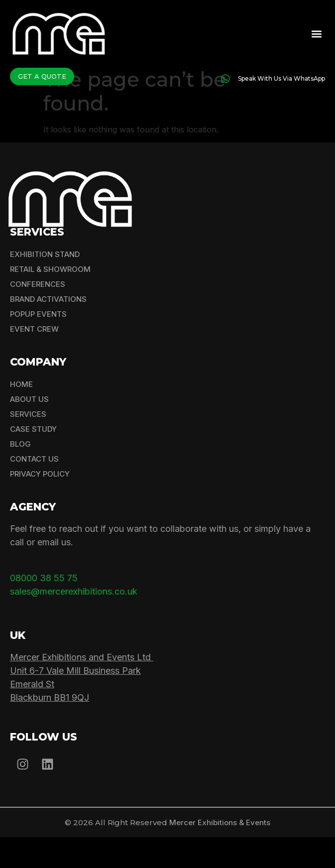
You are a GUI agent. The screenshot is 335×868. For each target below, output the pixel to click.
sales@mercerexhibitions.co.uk (74, 623)
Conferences (38, 315)
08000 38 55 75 (44, 609)
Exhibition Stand (45, 286)
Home (21, 416)
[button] (317, 34)
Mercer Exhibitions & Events (220, 853)
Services (28, 445)
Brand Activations (48, 330)
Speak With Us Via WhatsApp (281, 78)
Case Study (33, 460)
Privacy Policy (40, 505)
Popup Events (38, 345)
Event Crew (34, 360)
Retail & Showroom (50, 301)
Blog (20, 475)
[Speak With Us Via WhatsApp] (225, 79)
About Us (29, 431)
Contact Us (34, 490)
